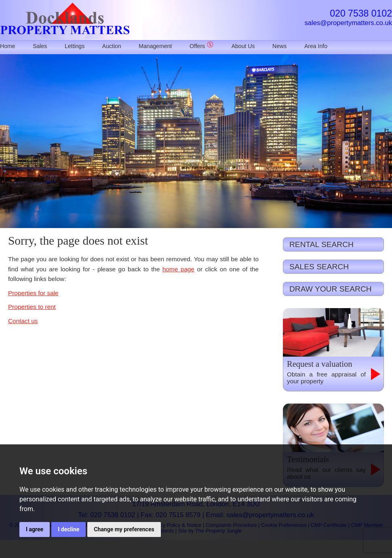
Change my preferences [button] (124, 529)
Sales (40, 46)
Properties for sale (33, 293)
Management (155, 46)
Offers (202, 46)
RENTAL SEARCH (321, 244)
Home (8, 46)
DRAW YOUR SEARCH (331, 289)
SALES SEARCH (319, 267)
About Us (243, 46)
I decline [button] (68, 529)
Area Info (316, 46)
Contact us (23, 321)
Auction (112, 46)
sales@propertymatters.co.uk (348, 23)
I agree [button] (35, 529)
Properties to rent (32, 307)
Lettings (75, 46)
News (279, 46)
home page (178, 269)
